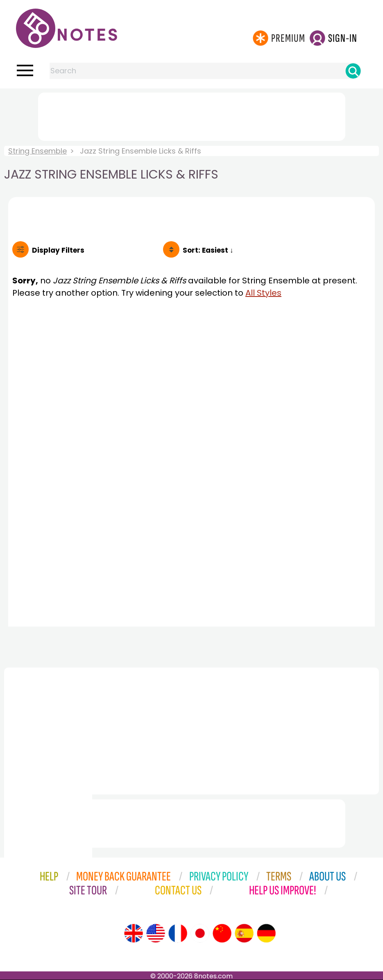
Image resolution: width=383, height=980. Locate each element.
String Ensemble (37, 151)
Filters (58, 250)
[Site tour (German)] (266, 933)
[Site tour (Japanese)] (200, 933)
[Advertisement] (192, 115)
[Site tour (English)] (134, 933)
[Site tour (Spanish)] (244, 933)
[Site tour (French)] (178, 933)
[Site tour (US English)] (156, 933)
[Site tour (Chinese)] (222, 933)
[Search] (353, 71)
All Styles (263, 293)
